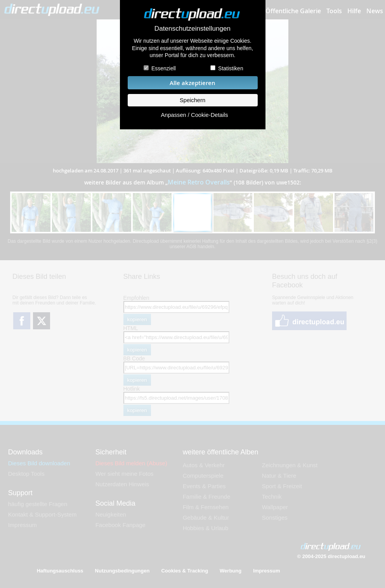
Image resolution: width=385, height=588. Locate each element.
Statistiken (231, 68)
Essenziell (164, 68)
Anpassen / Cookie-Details (194, 115)
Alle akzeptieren (192, 83)
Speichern (192, 100)
